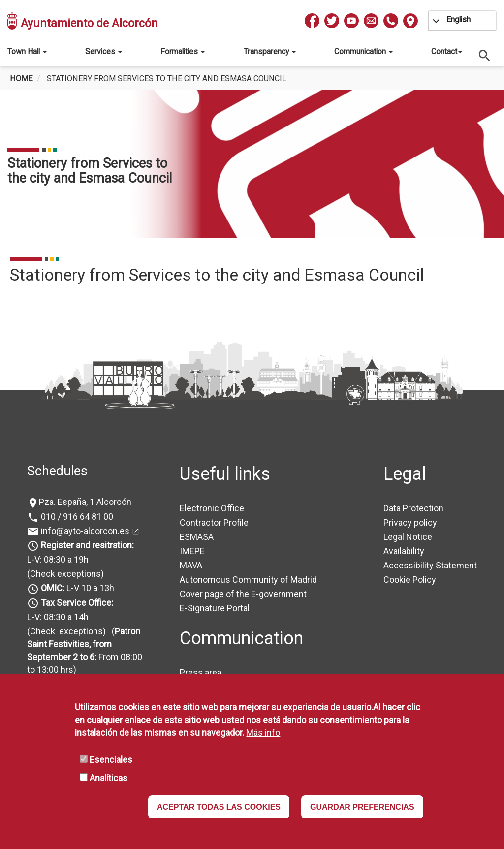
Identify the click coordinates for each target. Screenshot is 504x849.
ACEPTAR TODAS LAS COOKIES (219, 807)
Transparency (270, 51)
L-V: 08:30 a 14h (58, 617)
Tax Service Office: (77, 603)
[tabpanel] (252, 164)
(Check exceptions (64, 574)
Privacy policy (410, 522)
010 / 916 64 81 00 (76, 517)
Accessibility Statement (430, 565)
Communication (363, 51)
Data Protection (413, 508)
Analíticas (109, 778)
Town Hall (27, 51)
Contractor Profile (214, 522)
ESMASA (197, 537)
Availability (404, 551)
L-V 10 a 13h (77, 588)
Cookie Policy (410, 580)
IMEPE (192, 551)
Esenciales (111, 760)
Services (104, 51)
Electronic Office (212, 508)
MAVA (191, 565)
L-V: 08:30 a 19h (58, 559)
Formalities (183, 51)
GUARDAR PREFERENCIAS (362, 807)
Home (21, 79)
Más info (263, 733)
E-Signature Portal (215, 608)
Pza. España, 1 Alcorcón (85, 502)
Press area (201, 673)
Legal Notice (408, 537)
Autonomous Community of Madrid (248, 580)
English (458, 19)
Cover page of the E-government (243, 594)
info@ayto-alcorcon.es (84, 531)
